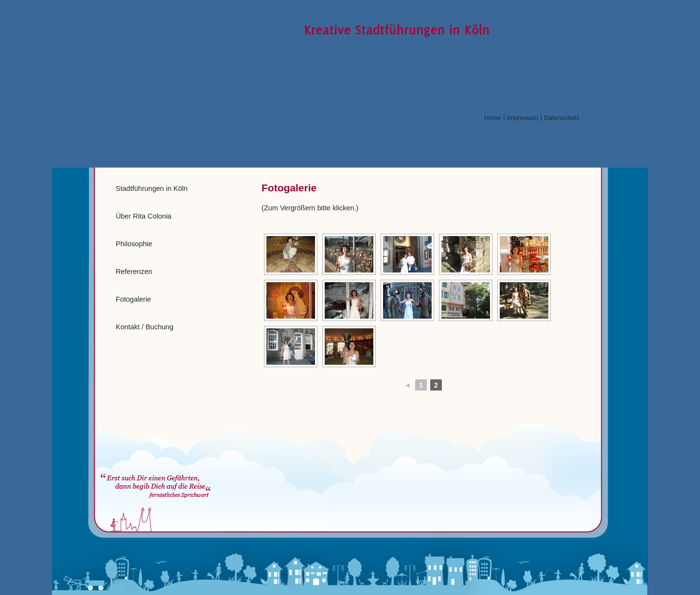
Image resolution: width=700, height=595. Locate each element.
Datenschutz (562, 118)
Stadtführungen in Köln (152, 188)
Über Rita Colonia (144, 216)
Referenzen (134, 272)
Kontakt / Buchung (145, 327)
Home (493, 118)
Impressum (523, 118)
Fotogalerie (133, 299)
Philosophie (134, 244)
